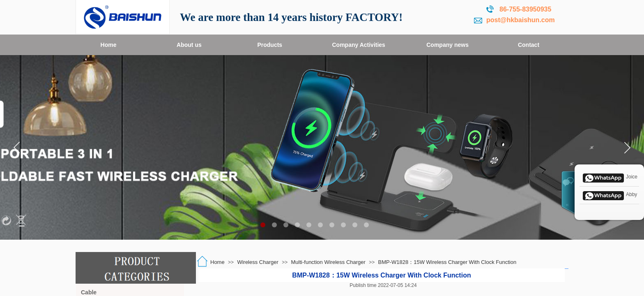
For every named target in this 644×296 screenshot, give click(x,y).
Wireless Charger (258, 262)
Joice (609, 177)
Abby (609, 195)
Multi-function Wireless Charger (328, 262)
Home (217, 262)
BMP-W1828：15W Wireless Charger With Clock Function (447, 262)
